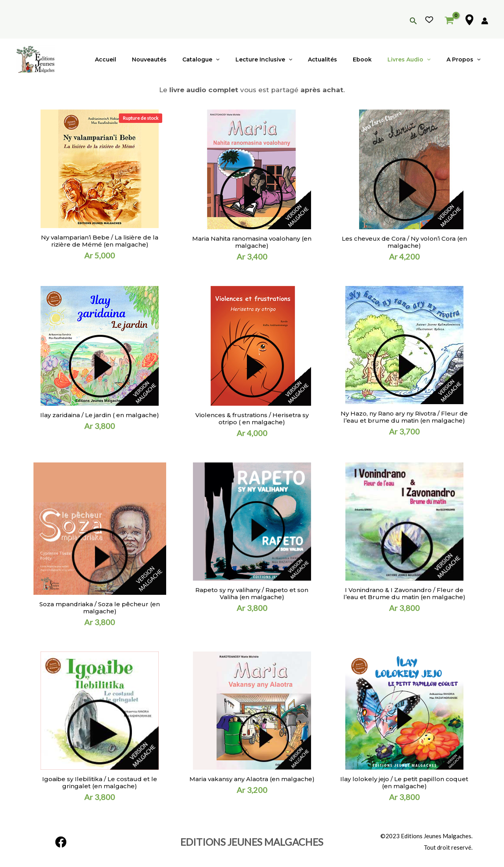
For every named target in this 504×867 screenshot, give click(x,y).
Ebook (374, 59)
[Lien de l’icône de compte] (485, 21)
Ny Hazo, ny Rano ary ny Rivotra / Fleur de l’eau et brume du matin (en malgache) (404, 417)
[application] (242, 59)
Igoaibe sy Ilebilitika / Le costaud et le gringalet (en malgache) (100, 783)
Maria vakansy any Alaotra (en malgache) (252, 779)
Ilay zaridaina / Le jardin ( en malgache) (100, 415)
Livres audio (416, 59)
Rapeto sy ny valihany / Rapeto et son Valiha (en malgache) (252, 593)
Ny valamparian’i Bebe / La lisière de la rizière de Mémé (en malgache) (100, 241)
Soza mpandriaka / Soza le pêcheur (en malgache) (100, 608)
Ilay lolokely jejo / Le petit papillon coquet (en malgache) (404, 783)
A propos (466, 59)
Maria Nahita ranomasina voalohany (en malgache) (252, 242)
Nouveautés (180, 59)
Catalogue (227, 59)
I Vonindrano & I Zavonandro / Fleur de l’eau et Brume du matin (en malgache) (404, 593)
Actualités (339, 59)
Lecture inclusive (285, 59)
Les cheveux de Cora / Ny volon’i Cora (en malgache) (404, 242)
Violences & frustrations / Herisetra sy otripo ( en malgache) (252, 419)
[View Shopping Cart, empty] (449, 19)
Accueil (141, 59)
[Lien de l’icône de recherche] (413, 21)
